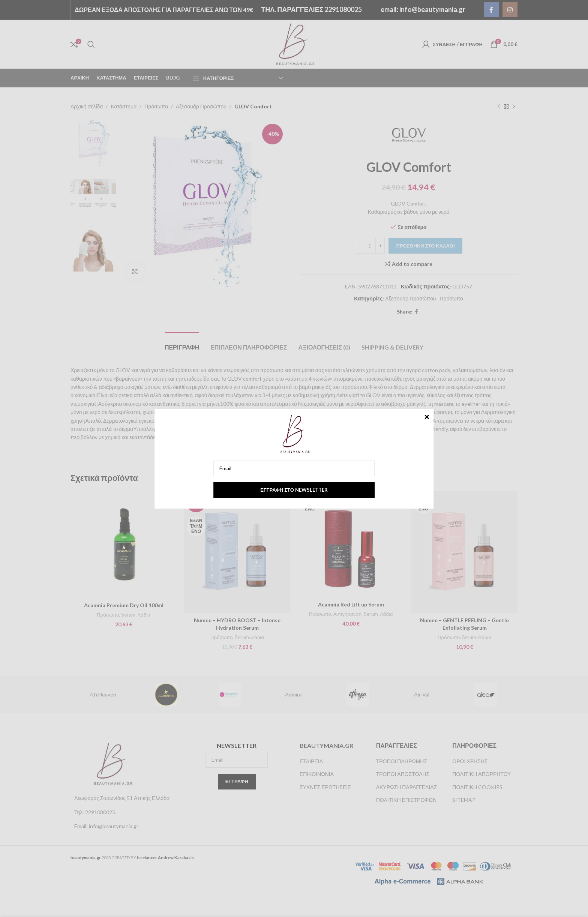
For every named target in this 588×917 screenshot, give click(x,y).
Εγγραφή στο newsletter (294, 490)
